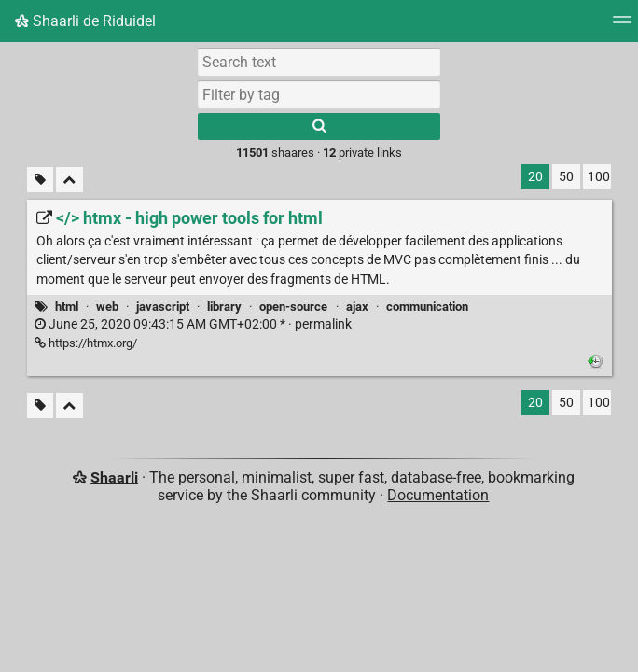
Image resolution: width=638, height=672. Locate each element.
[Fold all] (69, 180)
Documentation (438, 495)
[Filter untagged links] (40, 180)
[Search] (319, 126)
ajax (357, 307)
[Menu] (622, 26)
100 (599, 177)
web (107, 307)
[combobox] (319, 94)
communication (427, 307)
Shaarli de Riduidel (85, 21)
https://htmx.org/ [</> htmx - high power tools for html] (86, 343)
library (224, 307)
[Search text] (319, 62)
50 (566, 177)
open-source (293, 307)
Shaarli (114, 477)
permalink (193, 324)
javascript (163, 307)
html (67, 307)
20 (535, 177)
